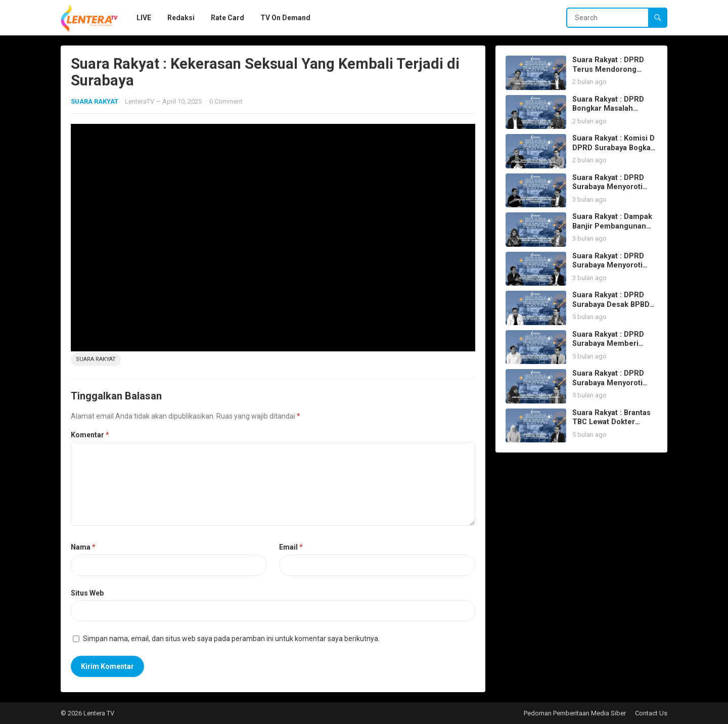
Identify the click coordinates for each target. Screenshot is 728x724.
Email (291, 547)
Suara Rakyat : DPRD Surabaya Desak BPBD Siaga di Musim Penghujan (611, 309)
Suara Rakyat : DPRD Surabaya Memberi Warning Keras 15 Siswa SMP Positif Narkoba (614, 349)
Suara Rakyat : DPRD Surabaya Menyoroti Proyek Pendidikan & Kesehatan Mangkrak (609, 192)
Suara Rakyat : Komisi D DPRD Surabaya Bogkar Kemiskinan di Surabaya (614, 148)
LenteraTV (140, 101)
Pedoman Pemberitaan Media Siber (575, 713)
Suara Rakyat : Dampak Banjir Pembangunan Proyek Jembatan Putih (613, 226)
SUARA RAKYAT (95, 101)
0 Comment (226, 101)
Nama (83, 547)
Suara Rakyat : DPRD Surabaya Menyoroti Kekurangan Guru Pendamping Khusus (609, 388)
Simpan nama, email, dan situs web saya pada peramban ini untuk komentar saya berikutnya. (231, 639)
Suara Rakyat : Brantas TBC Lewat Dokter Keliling (611, 422)
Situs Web (87, 593)
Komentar (90, 435)
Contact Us (651, 713)
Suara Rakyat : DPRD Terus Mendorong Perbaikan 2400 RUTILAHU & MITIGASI (611, 74)
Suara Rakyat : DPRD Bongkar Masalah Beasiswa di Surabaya (610, 109)
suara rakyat (96, 359)
